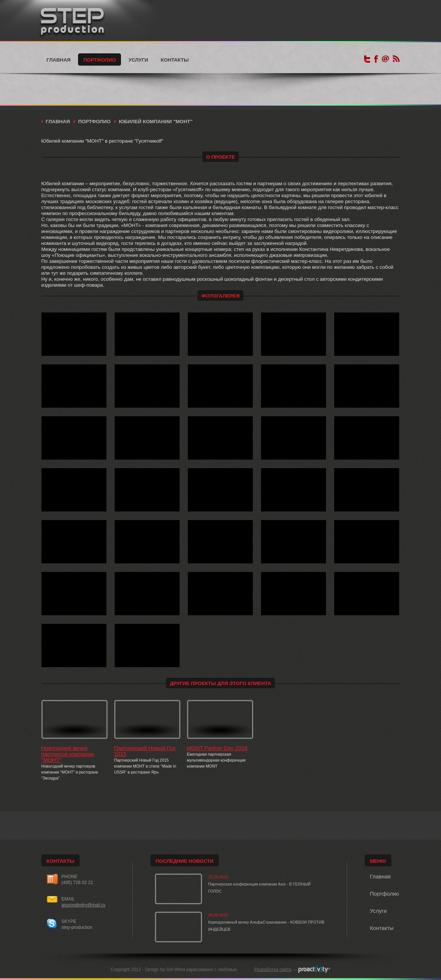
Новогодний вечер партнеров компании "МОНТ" (68, 754)
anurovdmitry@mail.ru (84, 905)
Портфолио (100, 60)
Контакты (175, 60)
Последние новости (185, 861)
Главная (59, 60)
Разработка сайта (273, 970)
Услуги (138, 60)
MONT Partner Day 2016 (217, 748)
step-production (77, 927)
